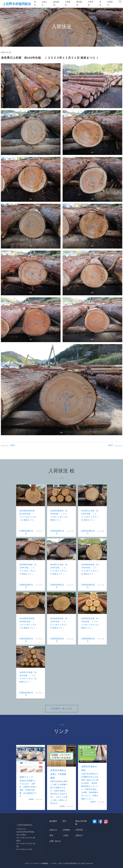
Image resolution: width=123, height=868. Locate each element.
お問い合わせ (55, 841)
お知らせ (45, 3)
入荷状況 (68, 3)
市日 (35, 3)
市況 (100, 3)
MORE (31, 800)
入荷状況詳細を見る (26, 532)
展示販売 (79, 3)
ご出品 (65, 835)
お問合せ (110, 3)
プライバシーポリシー (33, 863)
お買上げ (79, 835)
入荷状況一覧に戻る (62, 709)
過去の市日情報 (81, 823)
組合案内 (56, 3)
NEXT (110, 446)
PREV (13, 446)
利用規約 (45, 863)
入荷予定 (91, 3)
